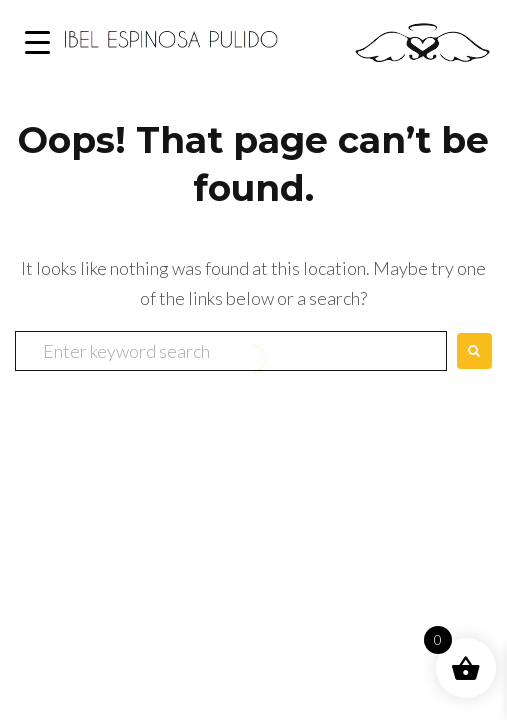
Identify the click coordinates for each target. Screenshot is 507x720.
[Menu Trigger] (37, 42)
